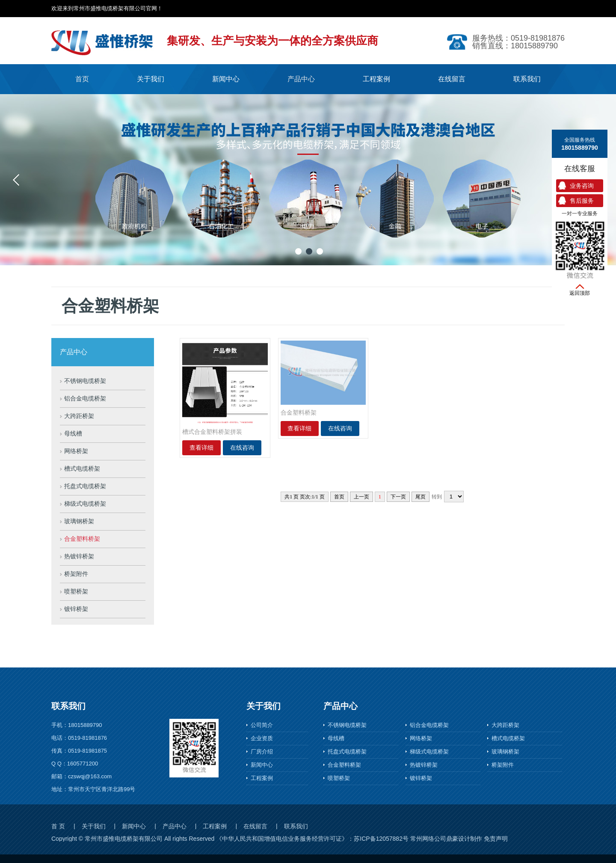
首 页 (58, 826)
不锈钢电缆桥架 (85, 381)
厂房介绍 (262, 752)
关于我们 (94, 826)
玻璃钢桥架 (79, 521)
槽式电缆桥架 (82, 469)
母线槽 (73, 434)
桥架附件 (76, 574)
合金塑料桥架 (82, 539)
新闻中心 (262, 765)
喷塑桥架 (76, 592)
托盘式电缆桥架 (85, 486)
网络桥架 (76, 451)
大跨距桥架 (79, 416)
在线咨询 (242, 448)
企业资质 (262, 738)
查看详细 (201, 448)
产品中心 (175, 826)
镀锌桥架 (76, 609)
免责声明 (496, 839)
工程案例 (262, 778)
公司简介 (262, 725)
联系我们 (296, 826)
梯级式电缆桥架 (85, 504)
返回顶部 (580, 293)
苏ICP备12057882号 (381, 839)
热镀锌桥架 (79, 556)
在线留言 (255, 826)
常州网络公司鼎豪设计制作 (446, 839)
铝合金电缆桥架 (85, 399)
